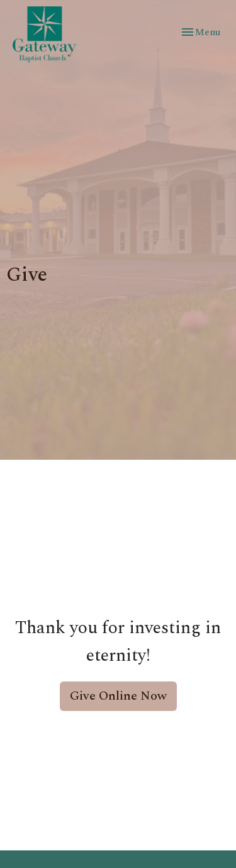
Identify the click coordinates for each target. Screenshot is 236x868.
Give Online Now (118, 696)
